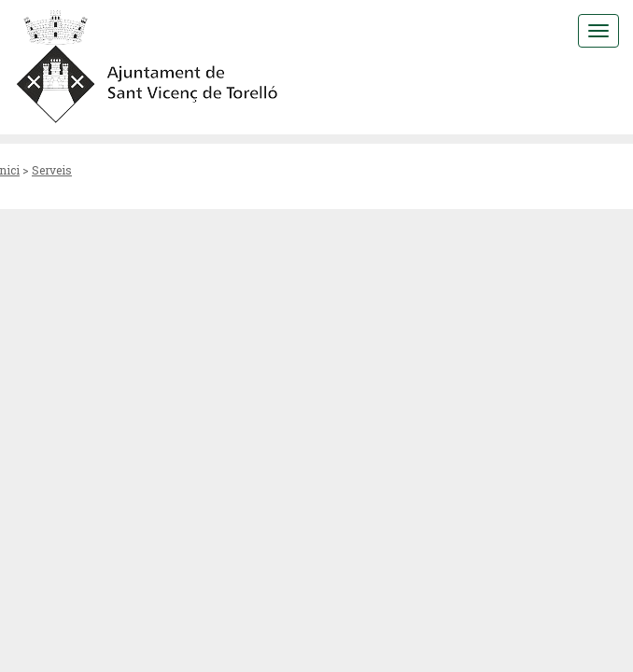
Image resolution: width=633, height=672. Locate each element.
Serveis (52, 170)
